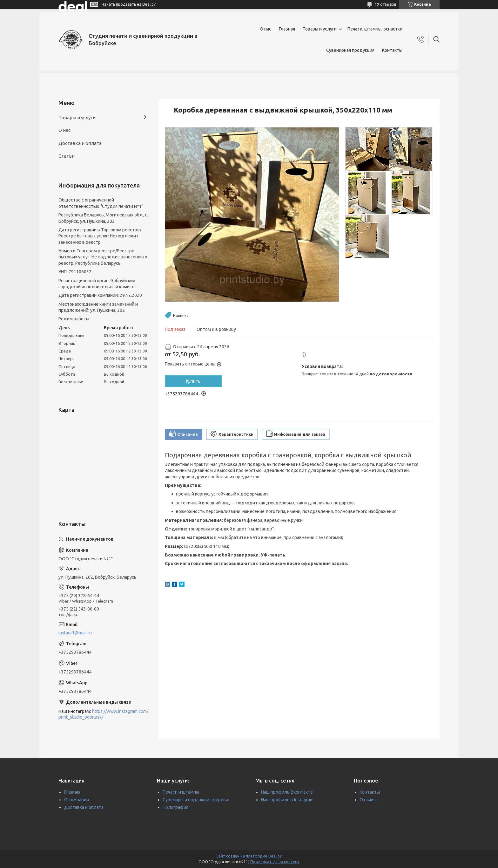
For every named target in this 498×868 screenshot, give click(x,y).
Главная (287, 29)
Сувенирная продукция (350, 50)
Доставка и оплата (80, 143)
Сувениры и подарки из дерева (195, 800)
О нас (266, 29)
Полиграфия (175, 807)
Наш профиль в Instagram (287, 800)
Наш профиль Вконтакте (287, 792)
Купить (193, 381)
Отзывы (368, 800)
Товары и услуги (320, 29)
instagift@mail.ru (75, 633)
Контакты (392, 50)
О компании (77, 800)
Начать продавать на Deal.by (129, 4)
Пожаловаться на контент (275, 862)
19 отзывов (385, 4)
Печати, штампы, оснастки (375, 29)
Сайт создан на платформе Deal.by (249, 856)
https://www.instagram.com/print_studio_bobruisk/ (103, 714)
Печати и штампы (181, 792)
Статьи (67, 156)
